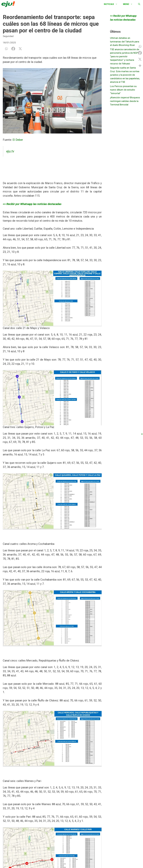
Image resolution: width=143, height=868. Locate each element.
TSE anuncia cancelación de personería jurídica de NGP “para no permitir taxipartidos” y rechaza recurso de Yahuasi (125, 56)
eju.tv (10, 151)
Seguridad (8, 36)
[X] (20, 49)
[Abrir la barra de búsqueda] (139, 4)
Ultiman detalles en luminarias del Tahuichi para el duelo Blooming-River (125, 42)
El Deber (18, 140)
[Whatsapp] (6, 49)
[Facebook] (13, 49)
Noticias (112, 4)
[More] (140, 66)
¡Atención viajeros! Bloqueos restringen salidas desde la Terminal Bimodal (125, 101)
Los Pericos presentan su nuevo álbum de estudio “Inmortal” (123, 90)
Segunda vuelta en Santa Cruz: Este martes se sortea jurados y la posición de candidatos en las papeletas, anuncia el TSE (125, 75)
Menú (129, 4)
